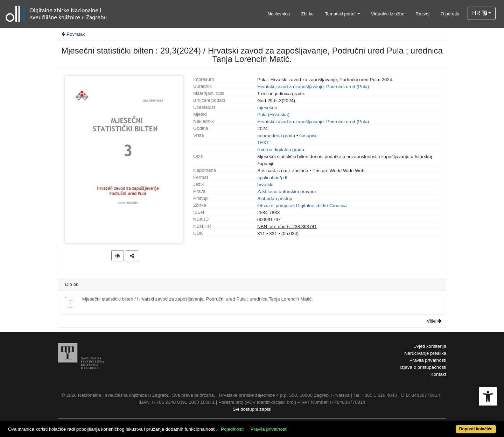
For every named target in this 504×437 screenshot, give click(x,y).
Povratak (73, 34)
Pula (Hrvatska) (273, 115)
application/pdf (272, 178)
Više (434, 321)
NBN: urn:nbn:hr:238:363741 (287, 227)
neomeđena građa (276, 136)
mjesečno (267, 108)
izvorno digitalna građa (281, 150)
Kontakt (438, 374)
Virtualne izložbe (388, 14)
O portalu (450, 14)
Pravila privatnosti (428, 360)
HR (479, 13)
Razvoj (422, 14)
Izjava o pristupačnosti (423, 367)
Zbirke (307, 14)
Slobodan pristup (275, 199)
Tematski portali (341, 14)
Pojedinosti (232, 429)
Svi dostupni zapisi (252, 409)
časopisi (308, 136)
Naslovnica (279, 14)
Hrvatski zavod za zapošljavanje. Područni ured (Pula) (313, 87)
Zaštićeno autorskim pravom (286, 192)
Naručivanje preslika (425, 353)
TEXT (263, 143)
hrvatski (265, 185)
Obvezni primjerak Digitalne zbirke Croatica (302, 206)
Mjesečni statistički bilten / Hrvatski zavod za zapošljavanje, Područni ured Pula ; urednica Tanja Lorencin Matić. (188, 304)
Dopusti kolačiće (476, 429)
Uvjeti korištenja (430, 346)
